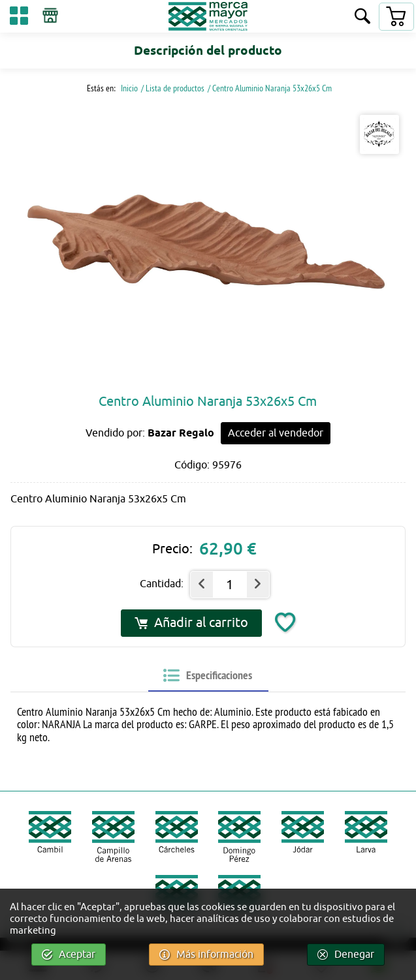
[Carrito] (396, 17)
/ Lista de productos (173, 88)
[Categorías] (19, 18)
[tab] (208, 676)
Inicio (128, 88)
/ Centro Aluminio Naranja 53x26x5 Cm (270, 88)
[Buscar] (362, 17)
